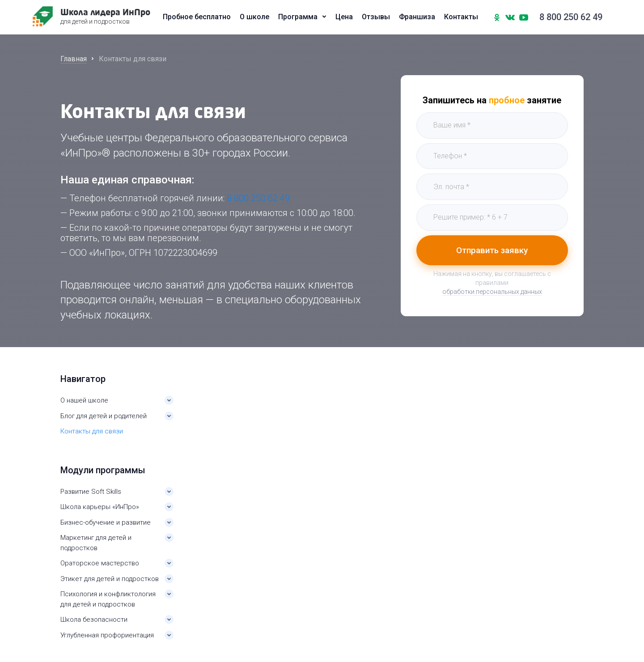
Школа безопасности (94, 620)
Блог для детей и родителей (104, 416)
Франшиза (417, 18)
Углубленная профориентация (107, 635)
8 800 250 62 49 (570, 18)
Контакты (461, 18)
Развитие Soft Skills (91, 492)
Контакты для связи (92, 431)
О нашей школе (84, 400)
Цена (344, 18)
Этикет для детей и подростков (110, 579)
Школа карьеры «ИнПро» (100, 507)
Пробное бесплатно (197, 18)
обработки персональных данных (492, 293)
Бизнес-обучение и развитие (106, 522)
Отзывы (376, 18)
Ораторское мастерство (100, 563)
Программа (298, 18)
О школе (254, 18)
